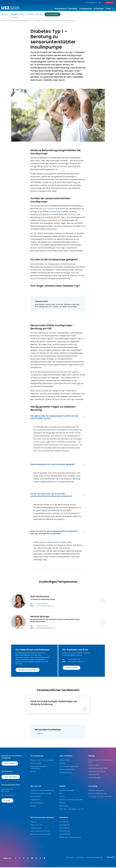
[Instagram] (36, 859)
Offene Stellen (65, 761)
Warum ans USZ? (37, 826)
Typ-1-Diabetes (49, 209)
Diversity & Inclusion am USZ (41, 794)
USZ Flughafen (65, 826)
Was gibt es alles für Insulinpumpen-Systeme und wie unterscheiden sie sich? (58, 418)
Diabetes (40, 734)
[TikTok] (40, 859)
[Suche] (114, 9)
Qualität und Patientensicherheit (42, 791)
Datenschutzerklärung (94, 858)
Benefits (62, 764)
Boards (33, 772)
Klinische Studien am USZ (98, 794)
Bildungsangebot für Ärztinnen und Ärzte (101, 762)
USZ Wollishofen (65, 835)
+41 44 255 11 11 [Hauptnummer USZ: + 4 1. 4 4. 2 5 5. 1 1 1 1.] (91, 3)
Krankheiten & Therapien (66, 9)
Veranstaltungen (95, 778)
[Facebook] (15, 859)
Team (108, 9)
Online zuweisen (72, 668)
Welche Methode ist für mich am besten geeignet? (58, 465)
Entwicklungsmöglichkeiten (69, 767)
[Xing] (24, 859)
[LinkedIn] (28, 859)
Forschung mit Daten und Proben (101, 797)
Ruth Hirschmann (40, 597)
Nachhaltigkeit (36, 797)
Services (34, 822)
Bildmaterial (64, 807)
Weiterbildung (94, 775)
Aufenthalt (99, 9)
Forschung (30, 15)
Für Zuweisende (52, 15)
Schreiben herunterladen (28, 671)
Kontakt (7, 801)
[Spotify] (44, 859)
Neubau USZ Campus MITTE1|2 (70, 838)
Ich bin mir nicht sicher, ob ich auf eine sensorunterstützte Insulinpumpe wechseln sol (58, 496)
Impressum (70, 858)
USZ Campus (64, 822)
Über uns (39, 15)
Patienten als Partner (96, 791)
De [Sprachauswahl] (101, 3)
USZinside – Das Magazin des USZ (72, 810)
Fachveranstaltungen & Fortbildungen (39, 768)
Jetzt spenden (10, 764)
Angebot (14, 16)
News (61, 794)
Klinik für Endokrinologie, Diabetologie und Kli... (16, 21)
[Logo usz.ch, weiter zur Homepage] (10, 8)
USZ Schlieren (64, 829)
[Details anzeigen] (103, 602)
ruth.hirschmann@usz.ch (45, 606)
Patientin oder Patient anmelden (42, 761)
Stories (62, 797)
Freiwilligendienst (66, 773)
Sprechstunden (36, 764)
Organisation (35, 800)
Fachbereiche (85, 9)
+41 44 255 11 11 (9, 796)
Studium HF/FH (94, 766)
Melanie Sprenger (40, 617)
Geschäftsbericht (37, 803)
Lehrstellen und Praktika (97, 772)
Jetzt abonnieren (11, 778)
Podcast (62, 803)
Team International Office (40, 832)
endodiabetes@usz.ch (76, 662)
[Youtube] (32, 859)
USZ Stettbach (65, 832)
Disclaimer (80, 858)
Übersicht (5, 15)
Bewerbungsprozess (67, 770)
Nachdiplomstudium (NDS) (98, 769)
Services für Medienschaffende (71, 800)
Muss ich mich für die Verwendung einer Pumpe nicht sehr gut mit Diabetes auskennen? (58, 533)
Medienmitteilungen (67, 791)
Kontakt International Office (41, 835)
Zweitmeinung (36, 829)
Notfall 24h (110, 3)
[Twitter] (20, 859)
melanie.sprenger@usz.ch (45, 629)
